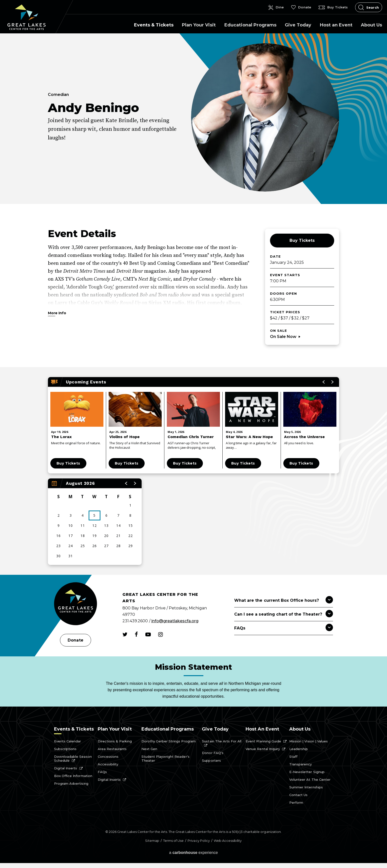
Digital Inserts (66, 768)
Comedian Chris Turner (191, 437)
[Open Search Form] (369, 7)
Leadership (299, 749)
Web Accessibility (228, 841)
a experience (193, 853)
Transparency (300, 764)
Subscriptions (65, 749)
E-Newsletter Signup (307, 772)
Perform (296, 802)
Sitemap (152, 841)
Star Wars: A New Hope (249, 437)
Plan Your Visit (199, 25)
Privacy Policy (199, 841)
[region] (95, 522)
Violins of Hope (125, 437)
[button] (126, 483)
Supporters (211, 760)
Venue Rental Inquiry (263, 749)
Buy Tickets (302, 240)
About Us (371, 25)
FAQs (102, 772)
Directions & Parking (115, 741)
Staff (293, 757)
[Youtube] (148, 634)
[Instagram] (161, 634)
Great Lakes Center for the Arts (27, 17)
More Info (57, 313)
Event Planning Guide (263, 741)
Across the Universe (304, 437)
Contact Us (298, 795)
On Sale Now (283, 337)
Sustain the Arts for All (222, 741)
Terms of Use (173, 841)
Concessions (108, 757)
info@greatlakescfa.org (175, 621)
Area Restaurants (112, 749)
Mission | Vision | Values (309, 741)
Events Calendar (68, 741)
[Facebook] (136, 634)
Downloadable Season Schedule (73, 758)
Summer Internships (306, 787)
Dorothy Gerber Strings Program (169, 741)
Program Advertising (71, 783)
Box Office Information (73, 776)
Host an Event (336, 25)
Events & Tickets (154, 25)
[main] (193, 304)
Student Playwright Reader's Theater (165, 758)
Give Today (298, 25)
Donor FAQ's (213, 753)
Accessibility (108, 764)
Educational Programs (250, 25)
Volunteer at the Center (310, 779)
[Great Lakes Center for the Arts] (76, 604)
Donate (75, 640)
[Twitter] (125, 634)
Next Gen (149, 749)
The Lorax (61, 437)
